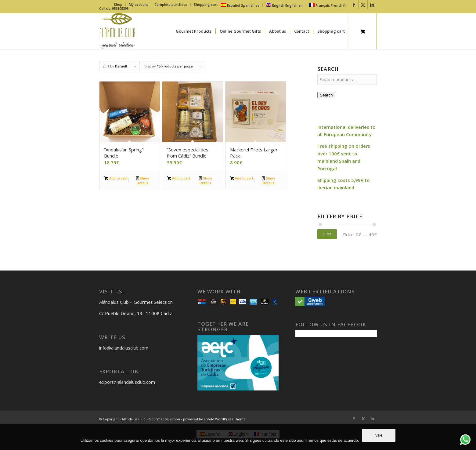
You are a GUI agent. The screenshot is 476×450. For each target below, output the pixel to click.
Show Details (143, 180)
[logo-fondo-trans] (117, 31)
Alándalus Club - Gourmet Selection (151, 419)
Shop (118, 4)
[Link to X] (363, 5)
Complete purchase (171, 4)
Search (326, 95)
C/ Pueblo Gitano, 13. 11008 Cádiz (136, 313)
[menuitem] (118, 5)
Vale (379, 435)
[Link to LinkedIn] (372, 5)
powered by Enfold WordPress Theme (214, 419)
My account (138, 4)
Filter (327, 234)
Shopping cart (206, 4)
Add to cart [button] (116, 179)
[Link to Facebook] (354, 5)
